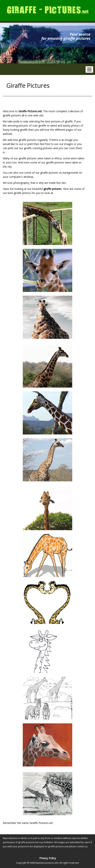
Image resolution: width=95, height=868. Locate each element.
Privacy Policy (48, 858)
